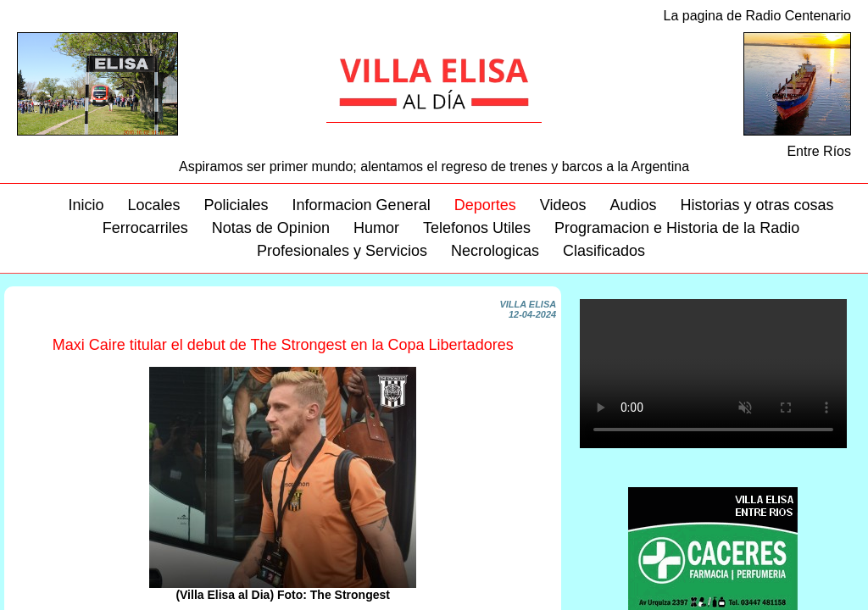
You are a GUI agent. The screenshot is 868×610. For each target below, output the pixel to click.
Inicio (86, 205)
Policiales (236, 205)
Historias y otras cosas (757, 205)
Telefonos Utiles (477, 228)
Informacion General (362, 205)
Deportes (485, 205)
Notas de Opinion (271, 228)
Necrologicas (495, 251)
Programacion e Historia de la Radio (677, 228)
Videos (563, 205)
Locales (153, 205)
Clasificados (604, 251)
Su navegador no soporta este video (713, 374)
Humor (376, 228)
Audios (633, 205)
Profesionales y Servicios (342, 251)
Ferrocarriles (145, 228)
